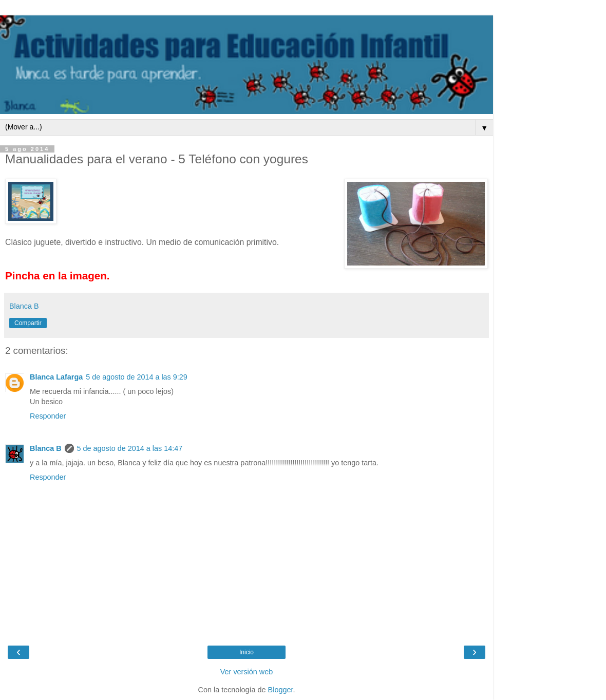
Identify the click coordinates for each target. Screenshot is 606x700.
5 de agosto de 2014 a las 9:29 (137, 377)
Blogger (281, 690)
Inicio (247, 652)
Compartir (28, 323)
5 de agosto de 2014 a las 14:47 (130, 448)
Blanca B (46, 448)
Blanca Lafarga (56, 377)
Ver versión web (247, 672)
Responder (48, 416)
